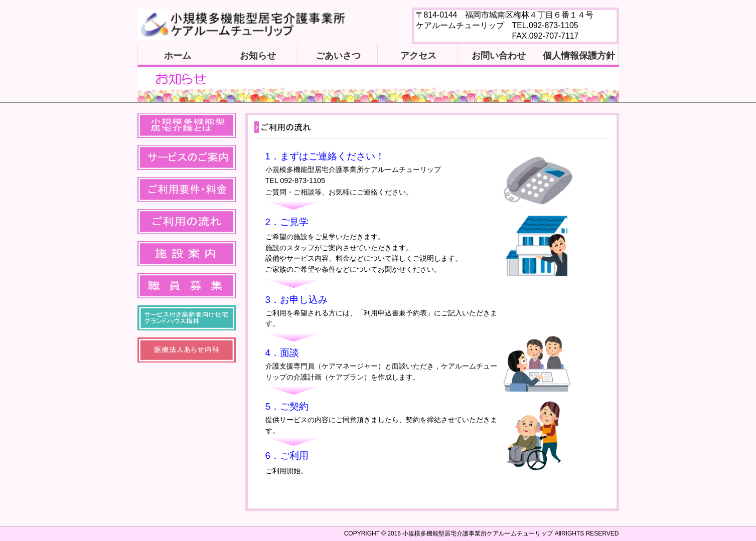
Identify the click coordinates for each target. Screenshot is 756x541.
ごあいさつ (338, 56)
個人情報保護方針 (579, 56)
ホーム (178, 56)
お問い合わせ (499, 56)
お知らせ (258, 56)
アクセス (418, 56)
